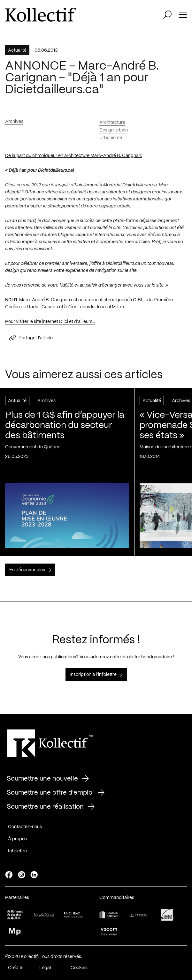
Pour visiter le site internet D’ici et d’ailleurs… (50, 324)
